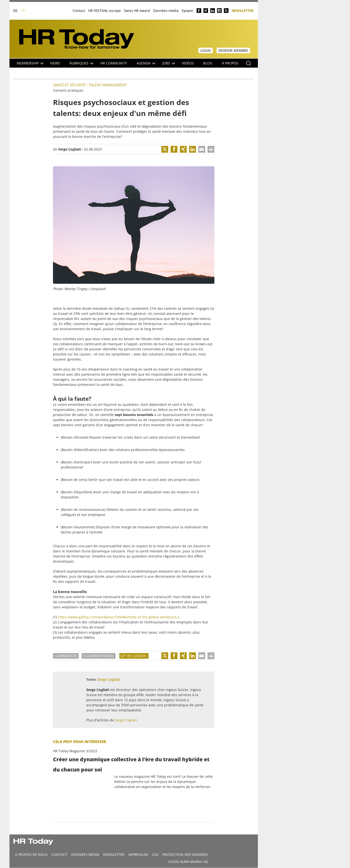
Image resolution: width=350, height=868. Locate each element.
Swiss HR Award (137, 11)
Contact (79, 11)
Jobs (169, 63)
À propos (230, 63)
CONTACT (59, 855)
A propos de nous (31, 855)
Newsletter (243, 10)
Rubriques (81, 63)
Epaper (188, 11)
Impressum (138, 855)
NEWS (55, 63)
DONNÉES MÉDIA (85, 855)
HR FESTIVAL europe (105, 11)
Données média (166, 11)
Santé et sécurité (69, 85)
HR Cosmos (136, 656)
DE (15, 11)
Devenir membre (233, 50)
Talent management (108, 85)
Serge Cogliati (70, 149)
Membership (30, 63)
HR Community (114, 63)
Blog (208, 63)
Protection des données (185, 855)
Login (206, 50)
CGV (155, 855)
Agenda (146, 63)
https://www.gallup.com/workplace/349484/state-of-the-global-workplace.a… (120, 617)
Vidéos (188, 63)
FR (23, 11)
